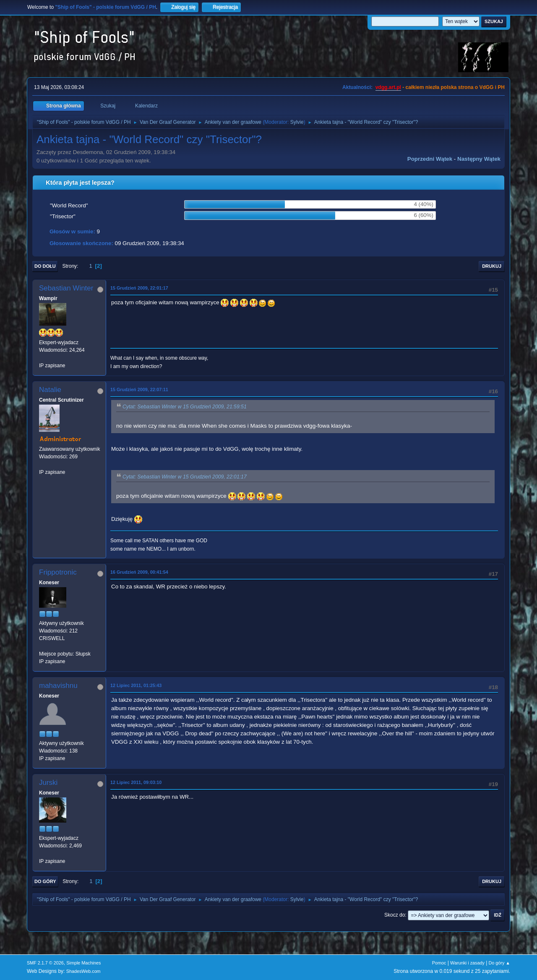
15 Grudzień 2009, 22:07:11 (139, 389)
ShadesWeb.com (83, 971)
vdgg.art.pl (388, 87)
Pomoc (439, 963)
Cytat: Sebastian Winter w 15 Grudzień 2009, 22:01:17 (185, 477)
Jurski (48, 783)
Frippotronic (58, 572)
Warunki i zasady (467, 963)
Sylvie (297, 122)
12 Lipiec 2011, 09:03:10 (136, 782)
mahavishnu (58, 686)
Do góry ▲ (499, 963)
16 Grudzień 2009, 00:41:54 (139, 572)
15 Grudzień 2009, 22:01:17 (139, 288)
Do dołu (45, 266)
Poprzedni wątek (430, 159)
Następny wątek (479, 159)
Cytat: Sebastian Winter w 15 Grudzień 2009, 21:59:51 (185, 407)
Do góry (45, 881)
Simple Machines (83, 963)
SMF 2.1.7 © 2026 (45, 963)
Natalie (50, 390)
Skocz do (395, 915)
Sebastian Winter (66, 288)
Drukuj (492, 266)
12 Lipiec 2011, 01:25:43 (136, 685)
